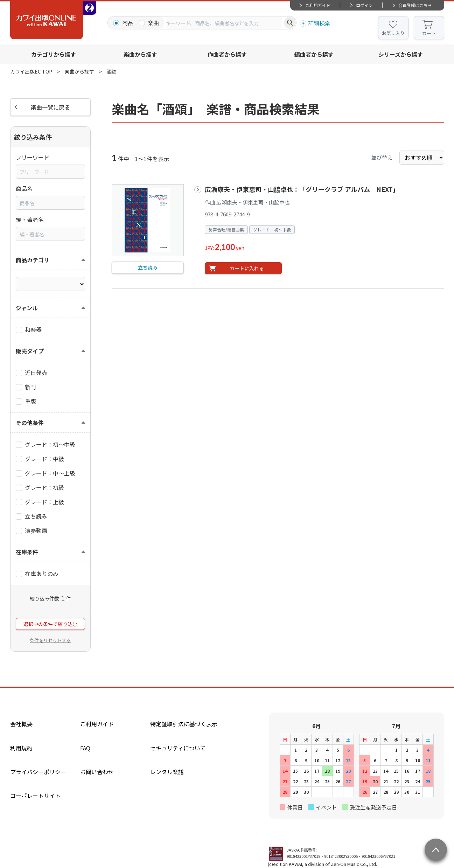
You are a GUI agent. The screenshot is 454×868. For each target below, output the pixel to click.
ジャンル (27, 308)
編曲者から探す (314, 54)
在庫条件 (27, 552)
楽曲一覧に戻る (50, 107)
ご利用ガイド (318, 5)
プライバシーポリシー (38, 772)
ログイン (364, 5)
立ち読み (148, 268)
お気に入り (393, 33)
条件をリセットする (50, 640)
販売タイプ (30, 351)
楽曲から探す (140, 54)
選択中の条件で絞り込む (50, 624)
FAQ (85, 748)
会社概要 (21, 724)
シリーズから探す (401, 54)
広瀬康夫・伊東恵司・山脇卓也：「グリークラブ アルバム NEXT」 (302, 189)
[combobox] (224, 23)
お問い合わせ (97, 772)
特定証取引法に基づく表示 (184, 724)
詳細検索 (319, 23)
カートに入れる (247, 268)
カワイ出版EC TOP (31, 71)
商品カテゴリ (33, 260)
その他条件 (30, 423)
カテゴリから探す (54, 54)
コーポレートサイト (35, 796)
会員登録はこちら (415, 5)
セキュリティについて (178, 748)
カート (429, 33)
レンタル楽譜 (167, 772)
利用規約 (21, 748)
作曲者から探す (227, 54)
